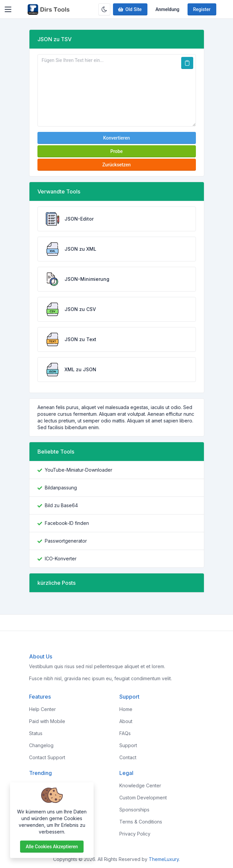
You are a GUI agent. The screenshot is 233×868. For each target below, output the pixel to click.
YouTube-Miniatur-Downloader (79, 470)
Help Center (42, 709)
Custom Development (143, 798)
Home (126, 709)
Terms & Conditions (141, 822)
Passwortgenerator (66, 541)
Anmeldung (167, 9)
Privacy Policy (135, 834)
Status (36, 733)
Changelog (41, 745)
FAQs (125, 733)
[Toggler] (8, 9)
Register (202, 9)
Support (128, 745)
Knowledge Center (140, 785)
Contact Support (47, 757)
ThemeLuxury (164, 859)
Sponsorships (134, 810)
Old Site (130, 9)
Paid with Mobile (47, 721)
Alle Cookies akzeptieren (52, 847)
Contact (128, 757)
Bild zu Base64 (61, 505)
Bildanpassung (61, 488)
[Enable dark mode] (104, 9)
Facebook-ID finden (67, 523)
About (126, 721)
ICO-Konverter (61, 559)
